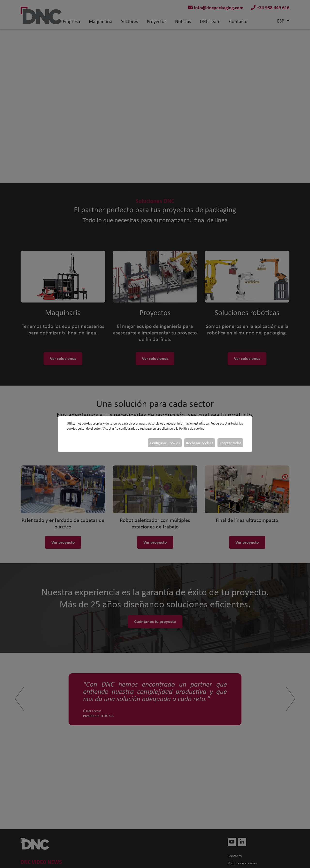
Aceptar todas (230, 443)
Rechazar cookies (200, 443)
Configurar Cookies (165, 443)
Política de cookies (192, 429)
